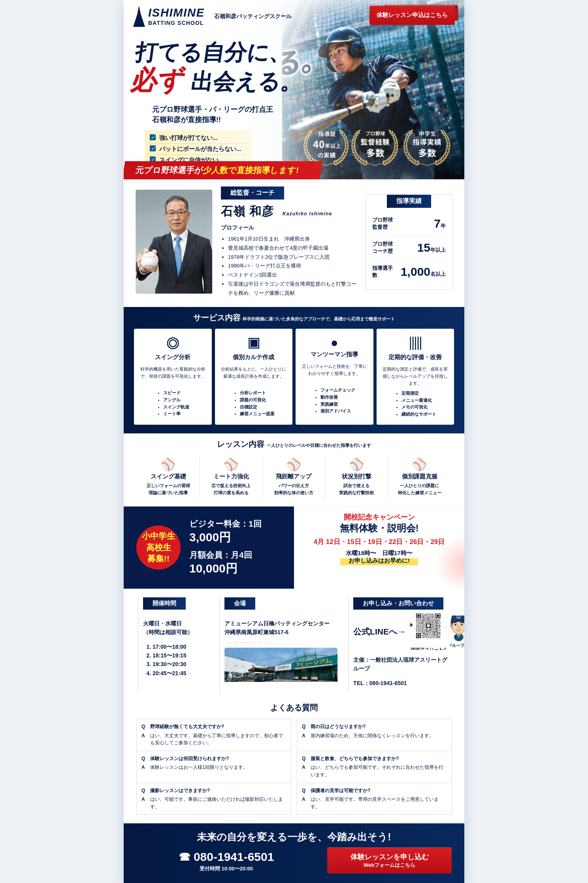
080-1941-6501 (388, 683)
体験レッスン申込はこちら (412, 15)
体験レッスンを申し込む (389, 861)
